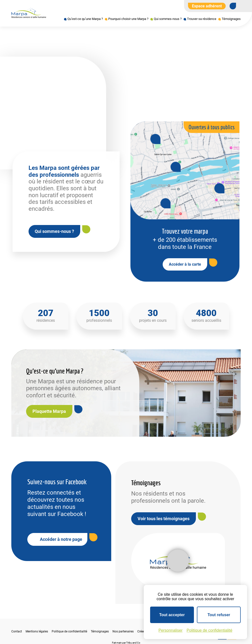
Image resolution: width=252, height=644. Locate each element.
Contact (17, 631)
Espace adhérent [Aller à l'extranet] (207, 6)
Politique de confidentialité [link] (209, 630)
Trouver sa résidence (202, 19)
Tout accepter (172, 615)
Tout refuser (219, 615)
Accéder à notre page (61, 539)
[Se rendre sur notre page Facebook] (233, 6)
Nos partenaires (123, 631)
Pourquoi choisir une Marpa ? (128, 19)
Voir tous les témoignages (164, 519)
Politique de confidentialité (69, 631)
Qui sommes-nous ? (168, 19)
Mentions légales (37, 631)
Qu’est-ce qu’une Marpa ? (85, 19)
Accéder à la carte (185, 264)
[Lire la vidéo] (178, 561)
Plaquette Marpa (49, 411)
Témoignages (231, 19)
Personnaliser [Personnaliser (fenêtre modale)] (171, 630)
